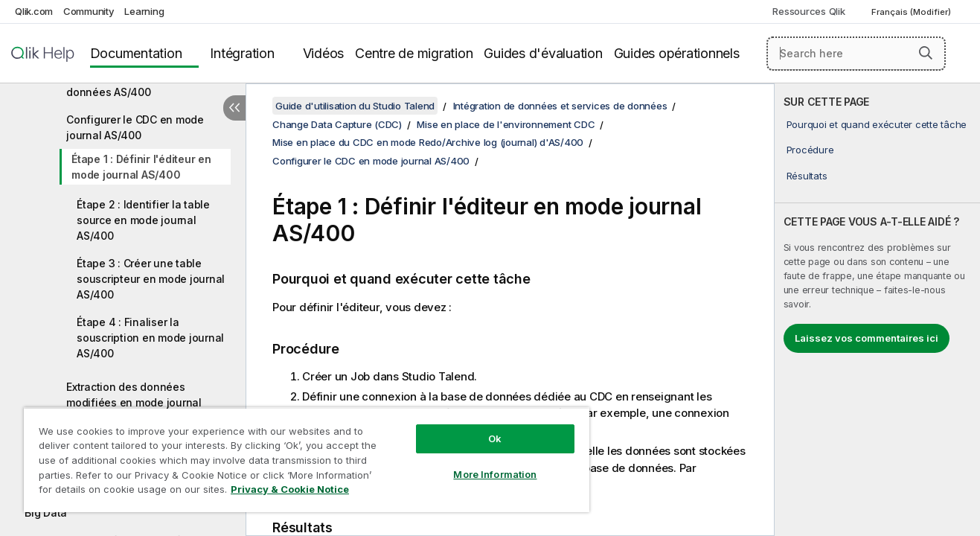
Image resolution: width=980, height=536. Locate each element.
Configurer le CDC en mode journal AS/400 (135, 127)
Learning (144, 11)
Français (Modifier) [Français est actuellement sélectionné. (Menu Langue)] (912, 12)
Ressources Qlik (808, 11)
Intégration (242, 53)
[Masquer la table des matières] (234, 108)
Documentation (136, 53)
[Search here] (856, 54)
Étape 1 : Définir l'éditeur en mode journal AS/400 (141, 167)
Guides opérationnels (677, 53)
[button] (926, 53)
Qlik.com (34, 11)
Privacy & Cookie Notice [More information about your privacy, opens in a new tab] (290, 489)
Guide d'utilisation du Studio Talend (355, 106)
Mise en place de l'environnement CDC (506, 124)
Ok (495, 438)
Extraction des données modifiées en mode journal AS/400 (134, 402)
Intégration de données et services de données (560, 106)
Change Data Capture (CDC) (337, 124)
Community (89, 11)
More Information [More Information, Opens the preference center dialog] (495, 474)
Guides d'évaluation (543, 53)
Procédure (810, 150)
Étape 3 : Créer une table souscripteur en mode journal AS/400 (151, 279)
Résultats (807, 176)
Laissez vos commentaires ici (867, 338)
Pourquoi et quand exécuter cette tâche (877, 124)
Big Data (46, 513)
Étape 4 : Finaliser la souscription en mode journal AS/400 (150, 338)
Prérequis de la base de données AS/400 (126, 84)
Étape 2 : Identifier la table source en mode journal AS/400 (143, 220)
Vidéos (324, 53)
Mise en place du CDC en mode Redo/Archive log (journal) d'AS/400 (428, 142)
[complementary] (877, 310)
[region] (307, 460)
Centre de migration (414, 53)
